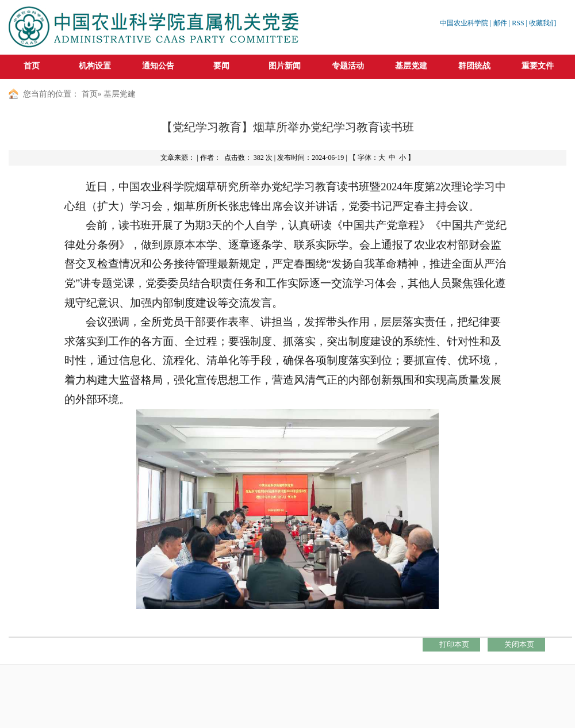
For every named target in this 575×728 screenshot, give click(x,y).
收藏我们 (543, 23)
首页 (32, 66)
